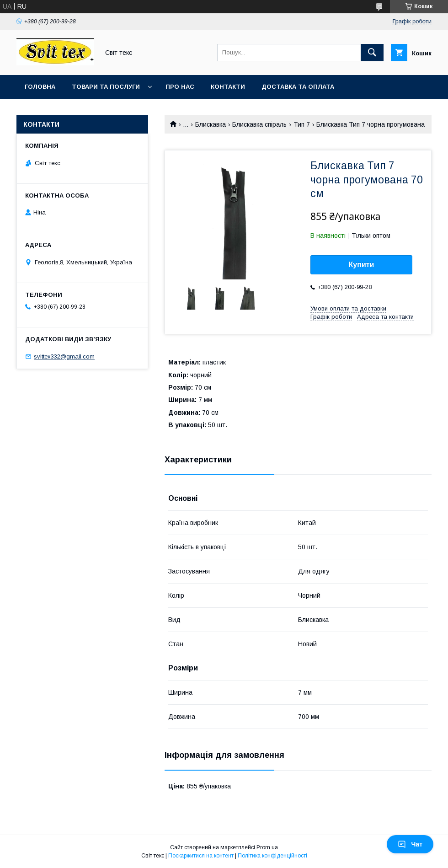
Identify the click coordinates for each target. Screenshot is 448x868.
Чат (410, 844)
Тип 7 (302, 124)
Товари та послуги (106, 87)
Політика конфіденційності (272, 856)
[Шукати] (372, 53)
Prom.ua (267, 847)
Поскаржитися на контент (201, 856)
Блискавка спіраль (259, 124)
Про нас (180, 87)
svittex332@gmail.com (64, 356)
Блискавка (211, 124)
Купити (362, 265)
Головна (40, 87)
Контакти (228, 87)
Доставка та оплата (298, 87)
